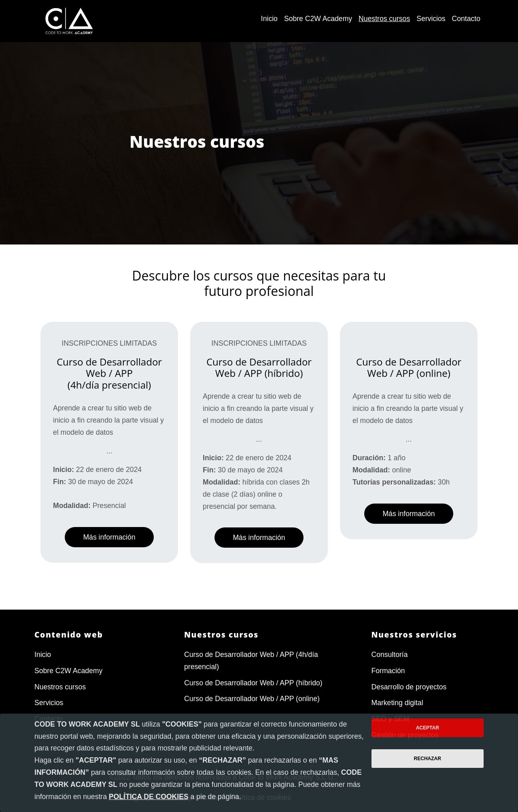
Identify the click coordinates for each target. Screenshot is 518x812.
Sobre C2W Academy (68, 671)
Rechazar (428, 759)
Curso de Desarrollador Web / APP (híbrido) (253, 683)
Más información (109, 537)
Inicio (43, 655)
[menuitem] (269, 19)
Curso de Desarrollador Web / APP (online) (252, 699)
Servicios (49, 703)
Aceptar (428, 728)
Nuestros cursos (60, 687)
